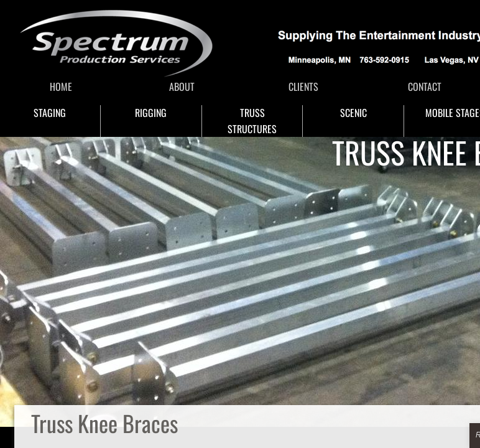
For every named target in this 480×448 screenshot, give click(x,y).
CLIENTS (303, 86)
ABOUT (182, 86)
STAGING (50, 113)
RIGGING (151, 113)
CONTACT (425, 86)
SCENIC (353, 113)
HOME (61, 86)
